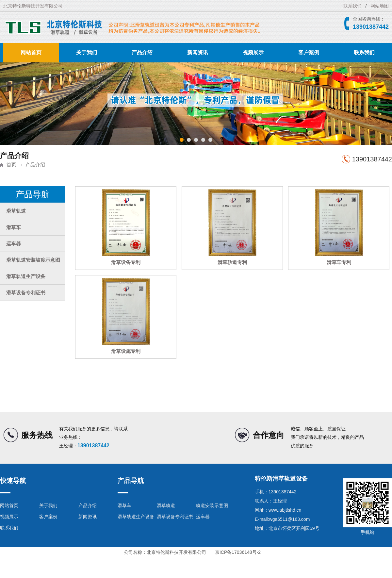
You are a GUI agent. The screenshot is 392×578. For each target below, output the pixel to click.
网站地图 (380, 6)
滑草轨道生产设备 (26, 276)
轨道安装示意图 (212, 505)
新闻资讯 (198, 52)
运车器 (14, 244)
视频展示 (253, 52)
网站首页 (31, 52)
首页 (11, 165)
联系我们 (352, 6)
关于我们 (87, 52)
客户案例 (309, 52)
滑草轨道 (16, 211)
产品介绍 (142, 52)
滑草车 (14, 227)
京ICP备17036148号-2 (238, 552)
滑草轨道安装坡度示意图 (33, 260)
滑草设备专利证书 (26, 293)
